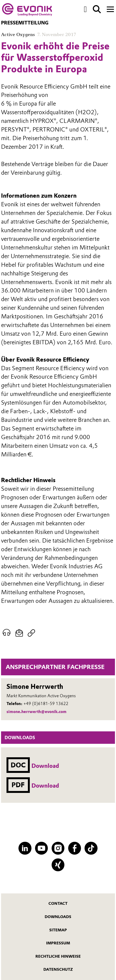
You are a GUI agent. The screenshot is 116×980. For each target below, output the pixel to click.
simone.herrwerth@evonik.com (36, 712)
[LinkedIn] (25, 848)
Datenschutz (58, 969)
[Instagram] (58, 848)
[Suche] (97, 9)
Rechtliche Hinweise (58, 956)
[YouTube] (41, 848)
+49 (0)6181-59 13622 (46, 704)
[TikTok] (91, 848)
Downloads (58, 917)
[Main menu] (110, 9)
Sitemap (58, 930)
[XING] (58, 865)
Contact (58, 904)
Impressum (58, 943)
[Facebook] (75, 848)
